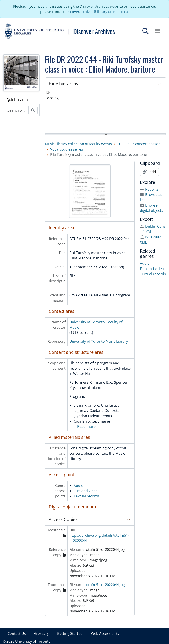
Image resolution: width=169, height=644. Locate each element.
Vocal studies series (67, 149)
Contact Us (17, 633)
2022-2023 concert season (139, 144)
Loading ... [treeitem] (54, 98)
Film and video (86, 491)
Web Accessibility (105, 633)
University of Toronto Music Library (99, 341)
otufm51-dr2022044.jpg (105, 585)
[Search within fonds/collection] (17, 110)
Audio (79, 486)
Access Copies (63, 519)
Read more (86, 426)
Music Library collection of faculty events (78, 144)
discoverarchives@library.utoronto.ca (97, 12)
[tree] (106, 112)
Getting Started (70, 633)
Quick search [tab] (17, 100)
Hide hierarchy (63, 84)
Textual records (87, 496)
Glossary (41, 633)
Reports (149, 189)
